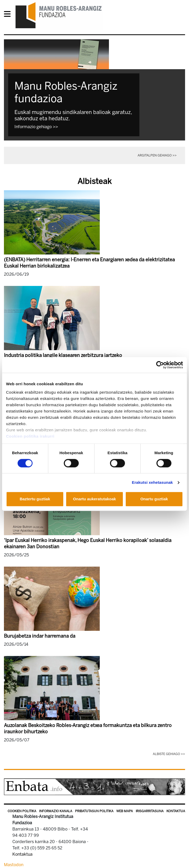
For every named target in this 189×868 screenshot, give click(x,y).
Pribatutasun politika (94, 811)
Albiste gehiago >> (169, 754)
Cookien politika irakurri (30, 436)
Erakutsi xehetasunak (152, 482)
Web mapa (125, 811)
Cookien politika (22, 811)
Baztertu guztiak (35, 499)
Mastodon (14, 865)
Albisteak (94, 181)
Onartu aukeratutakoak (94, 499)
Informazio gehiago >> (36, 127)
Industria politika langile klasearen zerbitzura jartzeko (63, 355)
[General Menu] (9, 15)
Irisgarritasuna (150, 811)
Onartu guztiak (154, 499)
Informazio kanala (56, 811)
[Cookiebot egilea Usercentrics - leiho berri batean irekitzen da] (160, 365)
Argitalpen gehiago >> (157, 155)
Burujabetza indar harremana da (40, 636)
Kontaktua (176, 811)
